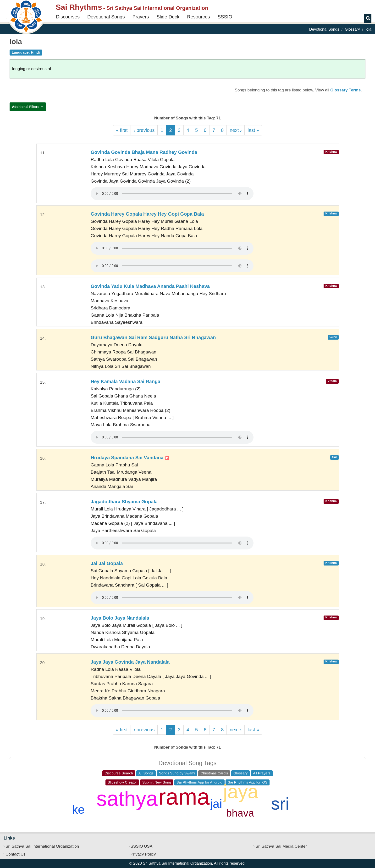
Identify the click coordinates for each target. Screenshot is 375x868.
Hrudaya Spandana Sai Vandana (130, 458)
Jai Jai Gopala (107, 563)
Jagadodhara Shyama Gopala (124, 502)
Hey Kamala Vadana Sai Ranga (125, 381)
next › (236, 130)
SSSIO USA (142, 846)
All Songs (146, 773)
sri (280, 804)
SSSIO (225, 17)
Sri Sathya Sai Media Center (281, 846)
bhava (240, 813)
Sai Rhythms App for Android (199, 782)
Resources (199, 17)
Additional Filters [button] (26, 107)
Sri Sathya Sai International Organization (42, 846)
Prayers (141, 17)
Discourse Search (119, 773)
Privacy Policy (143, 854)
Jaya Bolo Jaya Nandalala (120, 618)
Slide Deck (168, 17)
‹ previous (144, 130)
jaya (241, 792)
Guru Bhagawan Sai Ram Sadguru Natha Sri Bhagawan (153, 337)
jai (216, 804)
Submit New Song (157, 782)
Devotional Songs (106, 17)
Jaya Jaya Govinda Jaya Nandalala (130, 662)
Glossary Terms (345, 90)
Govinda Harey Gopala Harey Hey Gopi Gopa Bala (147, 214)
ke (78, 810)
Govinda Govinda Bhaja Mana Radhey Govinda (144, 152)
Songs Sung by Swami (177, 773)
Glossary (352, 29)
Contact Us (16, 854)
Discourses (68, 17)
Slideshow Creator (122, 782)
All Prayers (262, 773)
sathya (127, 798)
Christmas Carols (214, 773)
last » (253, 130)
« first (122, 130)
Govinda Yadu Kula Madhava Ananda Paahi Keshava (150, 286)
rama (184, 797)
